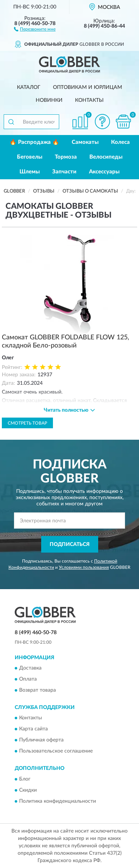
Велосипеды (106, 157)
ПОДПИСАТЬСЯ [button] (70, 544)
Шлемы (30, 172)
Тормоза (66, 157)
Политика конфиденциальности (58, 801)
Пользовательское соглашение (56, 751)
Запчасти (64, 172)
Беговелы (30, 157)
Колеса (120, 142)
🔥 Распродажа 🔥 (34, 142)
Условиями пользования (84, 567)
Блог (25, 779)
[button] (35, 29)
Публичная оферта (41, 740)
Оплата (28, 679)
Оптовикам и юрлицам (88, 87)
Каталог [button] (29, 87)
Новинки (49, 100)
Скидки (28, 790)
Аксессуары (104, 172)
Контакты (89, 100)
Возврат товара (38, 690)
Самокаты (85, 142)
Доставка (30, 668)
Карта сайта (33, 729)
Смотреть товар (27, 423)
